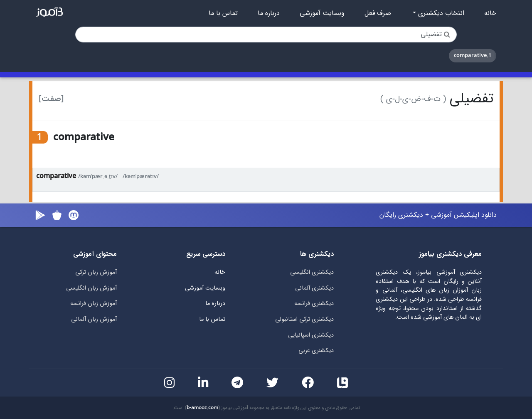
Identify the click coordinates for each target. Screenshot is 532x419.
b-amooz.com (202, 408)
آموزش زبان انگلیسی (91, 288)
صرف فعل (378, 13)
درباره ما (269, 13)
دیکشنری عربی (316, 351)
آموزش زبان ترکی (96, 272)
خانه (490, 13)
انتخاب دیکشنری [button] (440, 13)
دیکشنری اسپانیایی (311, 335)
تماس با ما (223, 13)
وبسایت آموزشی (322, 13)
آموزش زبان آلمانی (94, 319)
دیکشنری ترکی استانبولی (304, 319)
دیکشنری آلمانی (314, 288)
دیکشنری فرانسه (314, 304)
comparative (56, 176)
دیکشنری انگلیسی (312, 272)
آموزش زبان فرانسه (94, 304)
